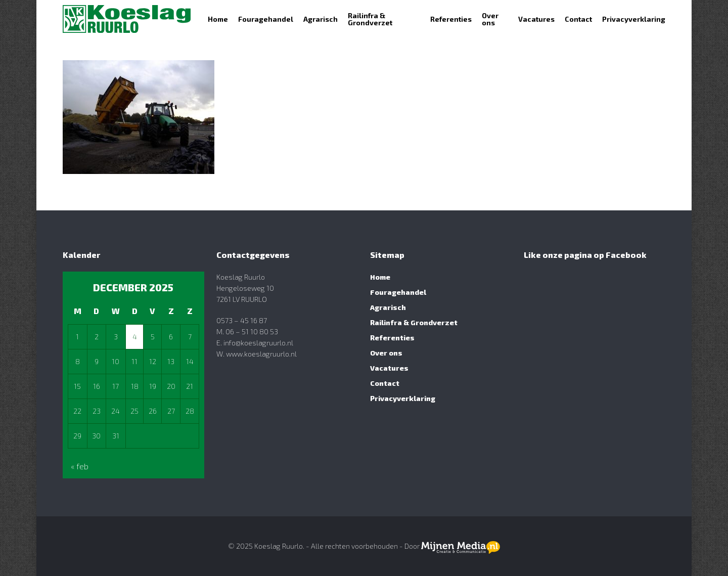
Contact (385, 383)
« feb (80, 466)
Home (380, 277)
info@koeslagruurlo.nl (258, 343)
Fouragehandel (398, 292)
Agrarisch (388, 307)
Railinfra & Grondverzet (414, 322)
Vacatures (389, 368)
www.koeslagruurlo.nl (261, 354)
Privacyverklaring (403, 398)
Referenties (392, 338)
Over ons (386, 353)
